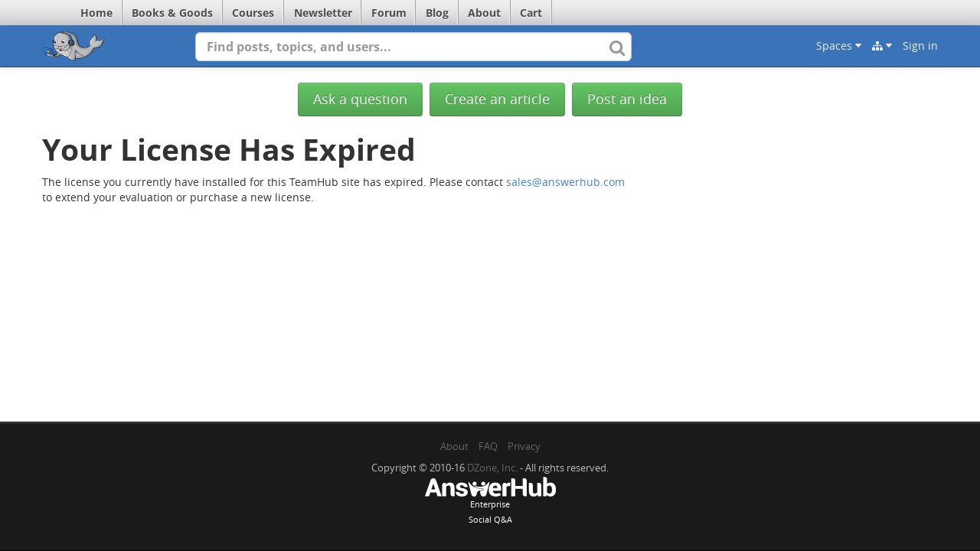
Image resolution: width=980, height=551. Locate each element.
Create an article (497, 99)
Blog (437, 13)
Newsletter (323, 13)
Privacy (524, 446)
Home (96, 13)
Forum (389, 13)
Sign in (920, 46)
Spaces (839, 46)
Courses (253, 13)
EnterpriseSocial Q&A (490, 502)
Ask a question (360, 99)
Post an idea (627, 99)
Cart (531, 13)
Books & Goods (172, 13)
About (484, 13)
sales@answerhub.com (565, 182)
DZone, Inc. (492, 468)
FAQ (488, 446)
